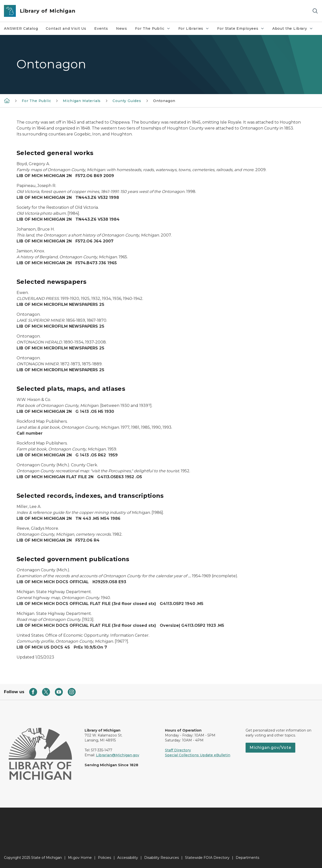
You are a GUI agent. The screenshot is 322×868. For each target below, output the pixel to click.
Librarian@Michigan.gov (118, 755)
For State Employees (243, 30)
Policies (104, 858)
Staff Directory (178, 750)
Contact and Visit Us (66, 28)
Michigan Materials (82, 101)
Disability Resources (161, 858)
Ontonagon (164, 101)
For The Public (154, 30)
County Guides (127, 101)
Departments (247, 858)
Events (101, 28)
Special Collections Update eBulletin (198, 755)
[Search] (315, 11)
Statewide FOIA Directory (207, 858)
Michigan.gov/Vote (270, 748)
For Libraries (196, 30)
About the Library (295, 30)
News (122, 28)
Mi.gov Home (80, 858)
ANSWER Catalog (21, 28)
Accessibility (128, 858)
